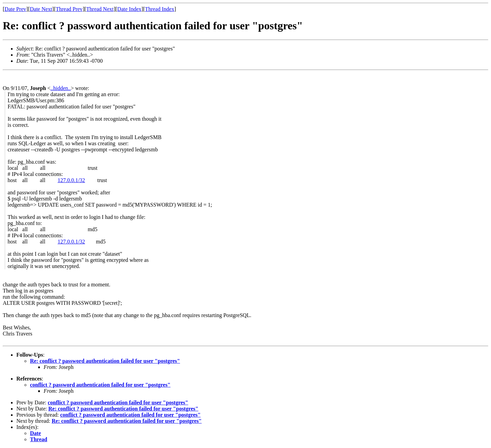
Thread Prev (69, 9)
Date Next (41, 9)
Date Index (129, 9)
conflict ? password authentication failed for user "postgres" (100, 385)
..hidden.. (61, 88)
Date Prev (15, 9)
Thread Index (160, 9)
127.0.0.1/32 (71, 180)
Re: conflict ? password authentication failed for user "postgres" (105, 361)
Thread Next (100, 9)
